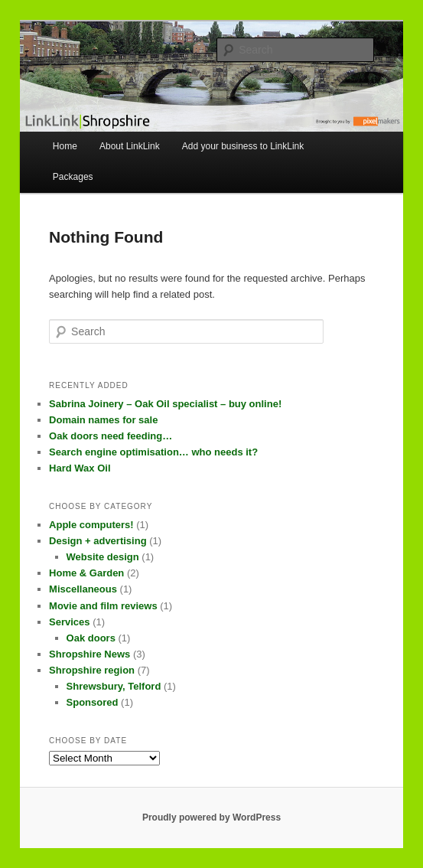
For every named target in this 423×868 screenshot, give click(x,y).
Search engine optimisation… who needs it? (153, 452)
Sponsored (93, 702)
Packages (73, 177)
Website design (103, 557)
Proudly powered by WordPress (211, 817)
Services (70, 622)
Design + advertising (98, 541)
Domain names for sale (103, 420)
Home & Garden (86, 573)
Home (65, 146)
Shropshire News (89, 654)
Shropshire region (92, 670)
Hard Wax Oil (80, 468)
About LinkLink (130, 146)
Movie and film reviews (103, 606)
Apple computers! (91, 525)
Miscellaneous (83, 589)
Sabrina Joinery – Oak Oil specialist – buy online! (165, 404)
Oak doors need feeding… (111, 436)
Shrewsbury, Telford (114, 686)
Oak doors (91, 638)
